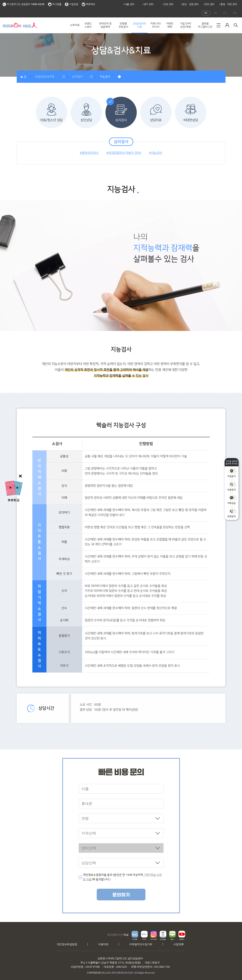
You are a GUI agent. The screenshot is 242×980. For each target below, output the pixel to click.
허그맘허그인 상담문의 (24, 4)
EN (215, 13)
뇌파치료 (75, 25)
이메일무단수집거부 (141, 944)
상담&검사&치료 (139, 25)
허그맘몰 (55, 4)
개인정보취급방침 (67, 944)
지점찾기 (232, 473)
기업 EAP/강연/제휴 (186, 25)
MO (235, 13)
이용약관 (103, 944)
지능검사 (105, 77)
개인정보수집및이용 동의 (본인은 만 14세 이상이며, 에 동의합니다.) (122, 877)
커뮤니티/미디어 (156, 25)
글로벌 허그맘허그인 (205, 25)
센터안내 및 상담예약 (105, 25)
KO (206, 13)
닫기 (21, 476)
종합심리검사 (90, 153)
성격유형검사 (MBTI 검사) (125, 153)
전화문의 (232, 513)
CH (225, 13)
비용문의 (232, 486)
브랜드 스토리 (88, 25)
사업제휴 (178, 944)
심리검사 (77, 77)
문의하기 (121, 895)
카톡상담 (232, 500)
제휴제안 (88, 4)
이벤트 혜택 (170, 25)
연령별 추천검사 (123, 25)
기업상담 (72, 4)
